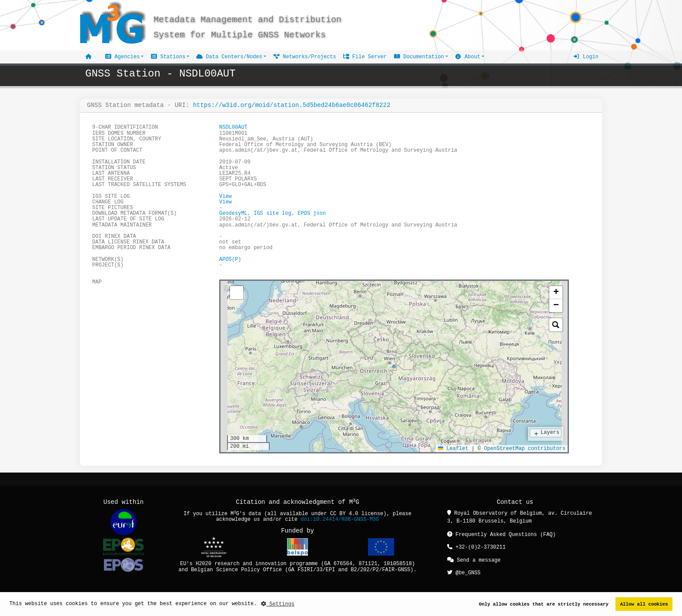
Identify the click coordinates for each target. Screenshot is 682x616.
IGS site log (272, 213)
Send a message (474, 559)
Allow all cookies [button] (644, 604)
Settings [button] (278, 604)
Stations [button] (168, 57)
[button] (556, 292)
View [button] (226, 196)
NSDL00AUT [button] (233, 127)
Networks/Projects (305, 57)
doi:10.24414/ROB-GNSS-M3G (340, 519)
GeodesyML (233, 213)
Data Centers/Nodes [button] (229, 57)
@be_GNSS (464, 571)
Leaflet (453, 448)
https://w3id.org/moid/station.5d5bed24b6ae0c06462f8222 (292, 105)
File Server (365, 57)
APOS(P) (230, 259)
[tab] (227, 289)
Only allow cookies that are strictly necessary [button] (544, 604)
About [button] (468, 57)
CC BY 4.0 (344, 514)
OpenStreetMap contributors (525, 448)
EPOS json (312, 213)
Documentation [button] (419, 57)
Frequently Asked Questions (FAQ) (501, 534)
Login (586, 57)
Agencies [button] (122, 57)
